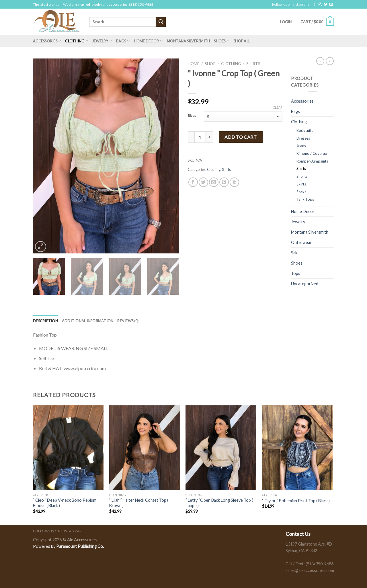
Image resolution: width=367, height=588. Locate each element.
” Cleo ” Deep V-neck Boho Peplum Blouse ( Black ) (65, 503)
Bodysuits (305, 130)
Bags (123, 41)
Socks (301, 192)
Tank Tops (305, 199)
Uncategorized (305, 284)
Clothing (77, 41)
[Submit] (161, 22)
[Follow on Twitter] (326, 5)
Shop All (242, 41)
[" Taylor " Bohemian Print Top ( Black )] (297, 448)
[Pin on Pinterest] (224, 182)
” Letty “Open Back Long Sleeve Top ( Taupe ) (219, 503)
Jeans (301, 146)
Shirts (253, 64)
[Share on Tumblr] (234, 182)
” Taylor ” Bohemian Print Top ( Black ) (296, 501)
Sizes (192, 116)
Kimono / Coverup (312, 153)
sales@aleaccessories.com (310, 570)
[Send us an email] (331, 5)
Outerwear (301, 242)
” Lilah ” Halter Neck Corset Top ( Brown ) (139, 503)
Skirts (301, 184)
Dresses (303, 138)
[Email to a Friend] (214, 182)
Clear (278, 107)
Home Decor (148, 41)
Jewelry (102, 41)
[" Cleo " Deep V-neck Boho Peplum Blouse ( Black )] (68, 448)
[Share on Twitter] (203, 182)
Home (194, 64)
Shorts (302, 176)
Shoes (222, 41)
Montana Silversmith (189, 41)
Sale (295, 253)
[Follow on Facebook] (315, 5)
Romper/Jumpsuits (312, 161)
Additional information (88, 321)
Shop (210, 64)
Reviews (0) (128, 321)
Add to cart (241, 137)
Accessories (47, 41)
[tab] (45, 321)
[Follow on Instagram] (320, 5)
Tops (296, 273)
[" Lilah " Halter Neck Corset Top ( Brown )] (145, 448)
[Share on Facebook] (193, 182)
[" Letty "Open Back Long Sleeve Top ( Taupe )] (221, 448)
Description (45, 321)
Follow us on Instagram (290, 4)
